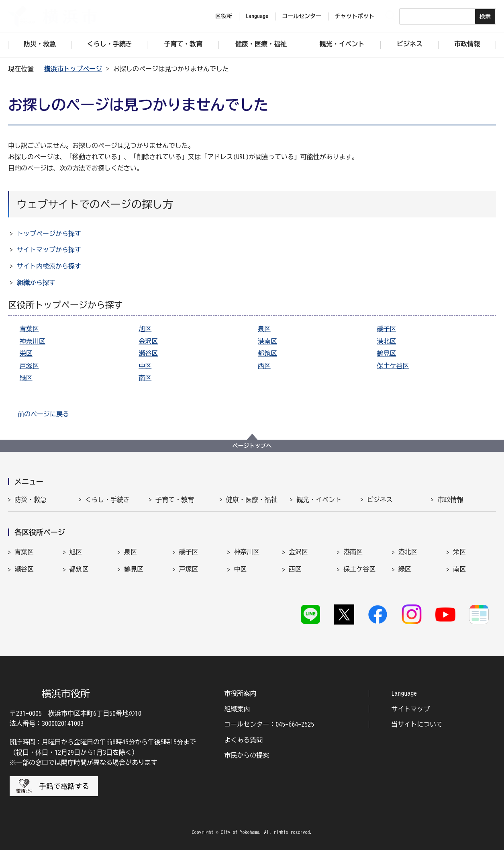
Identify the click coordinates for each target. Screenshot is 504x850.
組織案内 (237, 709)
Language (404, 693)
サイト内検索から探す (49, 266)
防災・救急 (31, 500)
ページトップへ (252, 446)
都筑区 (267, 353)
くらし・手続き (108, 500)
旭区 (145, 329)
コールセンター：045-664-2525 (269, 724)
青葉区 (29, 329)
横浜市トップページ (73, 69)
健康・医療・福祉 (252, 500)
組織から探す (36, 283)
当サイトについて (417, 724)
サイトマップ (410, 709)
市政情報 (450, 500)
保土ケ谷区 (393, 366)
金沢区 (148, 341)
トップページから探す (49, 233)
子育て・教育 (175, 500)
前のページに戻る (43, 414)
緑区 (26, 378)
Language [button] (257, 16)
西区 (264, 366)
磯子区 (386, 329)
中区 (145, 366)
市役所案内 (240, 693)
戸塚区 (29, 366)
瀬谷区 (148, 353)
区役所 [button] (224, 16)
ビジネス (380, 500)
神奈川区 (33, 341)
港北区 (386, 341)
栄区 (26, 353)
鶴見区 (386, 353)
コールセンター (302, 16)
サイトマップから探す (49, 250)
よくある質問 (243, 740)
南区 (145, 378)
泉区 (264, 329)
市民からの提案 (247, 755)
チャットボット (355, 16)
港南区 (267, 341)
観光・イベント (319, 500)
